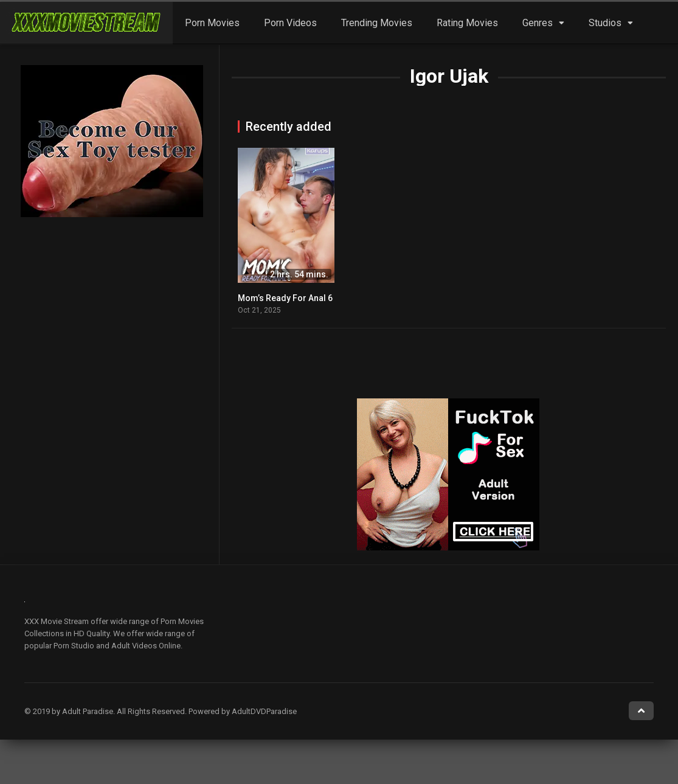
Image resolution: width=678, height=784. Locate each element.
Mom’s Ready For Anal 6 (285, 298)
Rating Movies (467, 23)
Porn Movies (212, 23)
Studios (605, 23)
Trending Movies (377, 23)
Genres (538, 23)
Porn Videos (290, 23)
